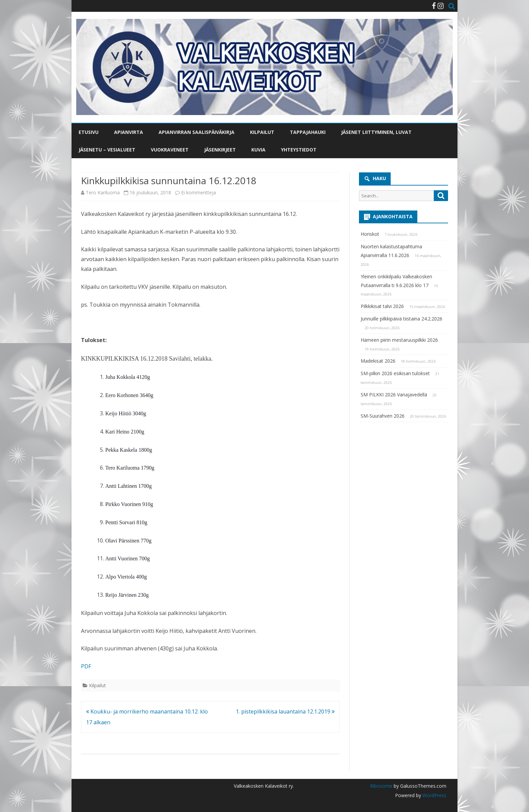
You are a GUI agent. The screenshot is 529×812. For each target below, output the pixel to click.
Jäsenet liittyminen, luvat (376, 132)
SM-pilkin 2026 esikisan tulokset (395, 373)
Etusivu (89, 132)
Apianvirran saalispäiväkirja (197, 132)
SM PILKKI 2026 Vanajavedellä (394, 395)
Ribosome (381, 786)
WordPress (434, 795)
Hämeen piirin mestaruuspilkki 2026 (399, 340)
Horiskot (370, 234)
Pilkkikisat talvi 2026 (382, 306)
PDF (86, 666)
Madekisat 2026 (378, 361)
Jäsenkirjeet (220, 150)
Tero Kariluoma (103, 192)
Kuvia (258, 150)
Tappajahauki (308, 132)
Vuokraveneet (170, 150)
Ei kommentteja (199, 192)
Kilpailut (262, 132)
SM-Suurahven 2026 (383, 416)
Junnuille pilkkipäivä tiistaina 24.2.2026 (401, 319)
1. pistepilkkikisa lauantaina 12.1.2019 (285, 711)
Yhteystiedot (299, 150)
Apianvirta (129, 132)
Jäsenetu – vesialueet (107, 150)
